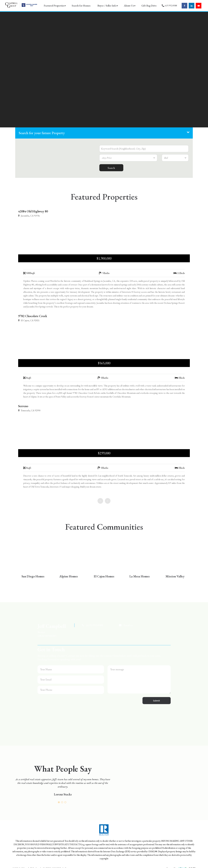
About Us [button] (129, 6)
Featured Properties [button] (54, 6)
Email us (128, 625)
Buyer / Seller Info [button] (107, 6)
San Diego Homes (33, 576)
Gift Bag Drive (149, 6)
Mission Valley (175, 576)
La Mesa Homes (140, 576)
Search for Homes (81, 6)
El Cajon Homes (104, 576)
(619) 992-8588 (95, 625)
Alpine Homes (69, 576)
